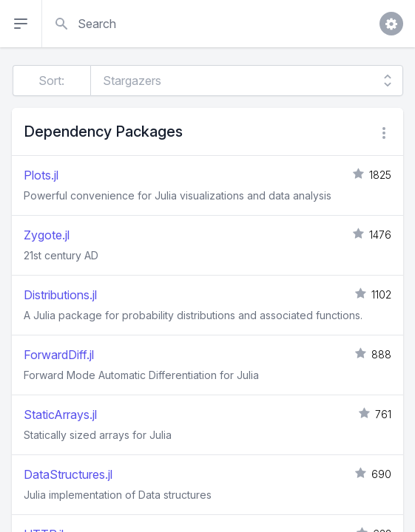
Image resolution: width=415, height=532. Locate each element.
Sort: (51, 81)
